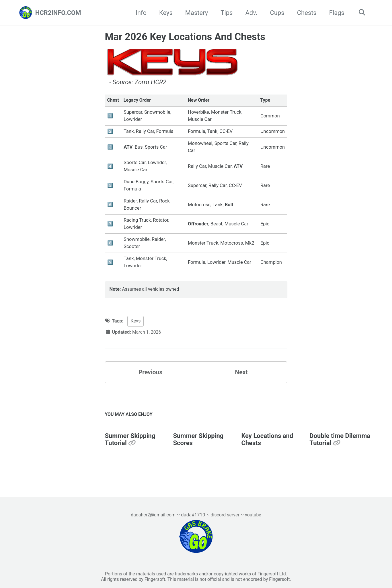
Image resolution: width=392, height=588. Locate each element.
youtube (254, 514)
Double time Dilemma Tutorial (340, 443)
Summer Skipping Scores (198, 443)
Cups (276, 13)
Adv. (250, 13)
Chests (305, 13)
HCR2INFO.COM (58, 13)
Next (241, 374)
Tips (225, 13)
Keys (164, 13)
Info (140, 13)
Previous (150, 374)
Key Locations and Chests (267, 443)
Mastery (195, 13)
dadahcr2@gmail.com (152, 514)
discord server (226, 514)
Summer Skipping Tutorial (130, 443)
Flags (335, 13)
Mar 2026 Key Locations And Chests (185, 37)
